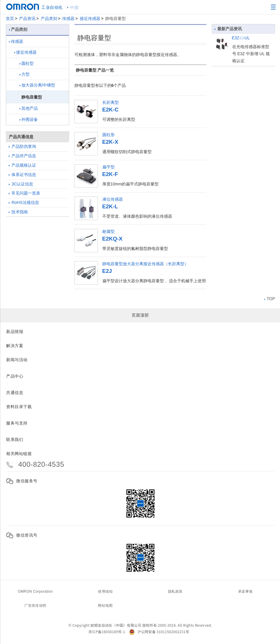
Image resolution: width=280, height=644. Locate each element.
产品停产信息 (23, 156)
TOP (269, 299)
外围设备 (29, 119)
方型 (25, 74)
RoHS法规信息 (24, 202)
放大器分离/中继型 (38, 85)
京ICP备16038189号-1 (107, 632)
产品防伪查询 (23, 146)
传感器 (68, 18)
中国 (74, 7)
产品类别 (49, 18)
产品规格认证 (23, 165)
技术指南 (18, 212)
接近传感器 (90, 18)
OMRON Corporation (35, 591)
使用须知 (105, 591)
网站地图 (105, 606)
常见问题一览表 (25, 193)
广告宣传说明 (35, 606)
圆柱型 (27, 63)
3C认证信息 (21, 184)
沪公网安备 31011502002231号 (159, 632)
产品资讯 (27, 18)
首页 (10, 18)
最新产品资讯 (228, 29)
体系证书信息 (23, 175)
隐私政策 (175, 591)
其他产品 (29, 108)
